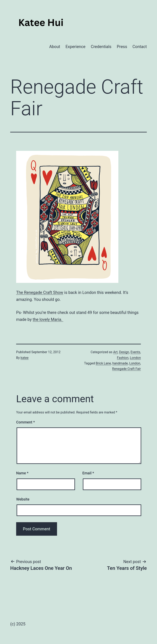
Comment (25, 422)
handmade (120, 363)
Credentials (101, 47)
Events (135, 352)
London (135, 358)
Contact (140, 47)
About (55, 47)
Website (23, 499)
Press (122, 47)
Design (124, 352)
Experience (75, 47)
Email (88, 473)
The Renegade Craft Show (40, 292)
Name (22, 473)
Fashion (123, 358)
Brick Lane (103, 363)
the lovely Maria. (48, 319)
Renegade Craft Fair (127, 369)
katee (25, 358)
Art (115, 352)
